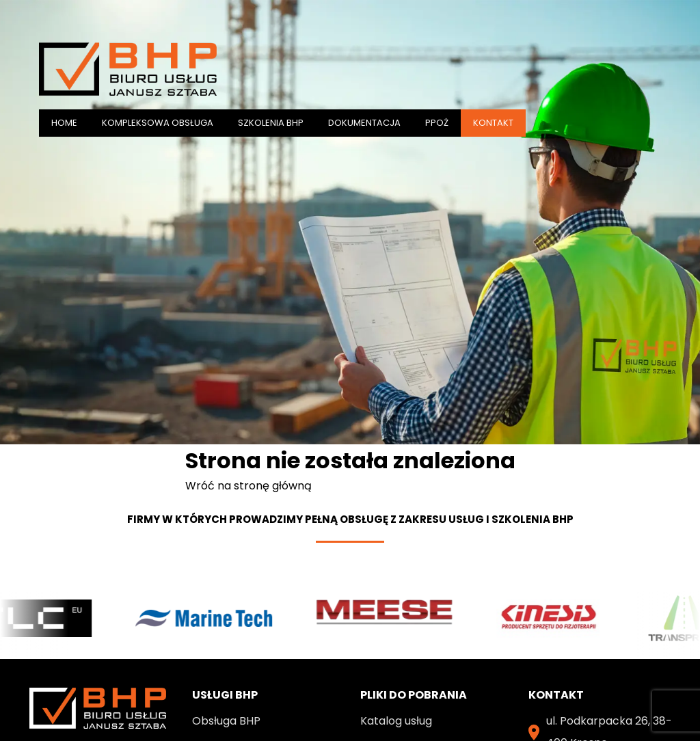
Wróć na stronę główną (248, 486)
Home (64, 123)
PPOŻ (437, 123)
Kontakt (493, 123)
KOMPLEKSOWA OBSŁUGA (158, 123)
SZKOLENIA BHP (271, 123)
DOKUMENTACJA (364, 123)
